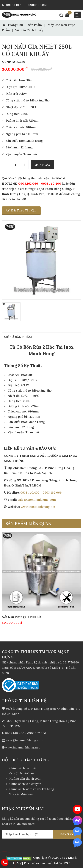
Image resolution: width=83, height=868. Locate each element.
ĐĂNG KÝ (67, 834)
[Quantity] (15, 165)
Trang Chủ (13, 25)
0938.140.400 (51, 183)
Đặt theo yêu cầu (21, 210)
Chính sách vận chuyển (25, 784)
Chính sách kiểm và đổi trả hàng (32, 789)
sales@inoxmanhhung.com (37, 500)
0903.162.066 (28, 183)
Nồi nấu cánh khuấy (29, 30)
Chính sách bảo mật (23, 768)
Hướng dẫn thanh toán (25, 778)
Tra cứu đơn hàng (22, 794)
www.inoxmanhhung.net (38, 507)
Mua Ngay (42, 165)
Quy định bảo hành (22, 773)
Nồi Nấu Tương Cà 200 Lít (22, 617)
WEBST (65, 863)
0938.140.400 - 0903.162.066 (25, 5)
